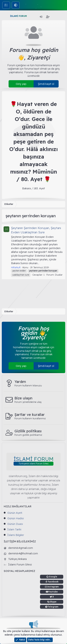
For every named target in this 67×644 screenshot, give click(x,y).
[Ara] (63, 17)
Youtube (53, 592)
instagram (53, 587)
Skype (53, 602)
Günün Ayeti (15, 513)
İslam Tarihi (14, 529)
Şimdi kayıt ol (46, 84)
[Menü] (5, 16)
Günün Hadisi (16, 518)
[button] (16, 5)
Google (53, 577)
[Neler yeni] (55, 17)
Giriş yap (21, 84)
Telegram (53, 607)
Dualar (59, 275)
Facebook (53, 582)
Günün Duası (15, 524)
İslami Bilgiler (16, 535)
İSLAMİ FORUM (18, 16)
